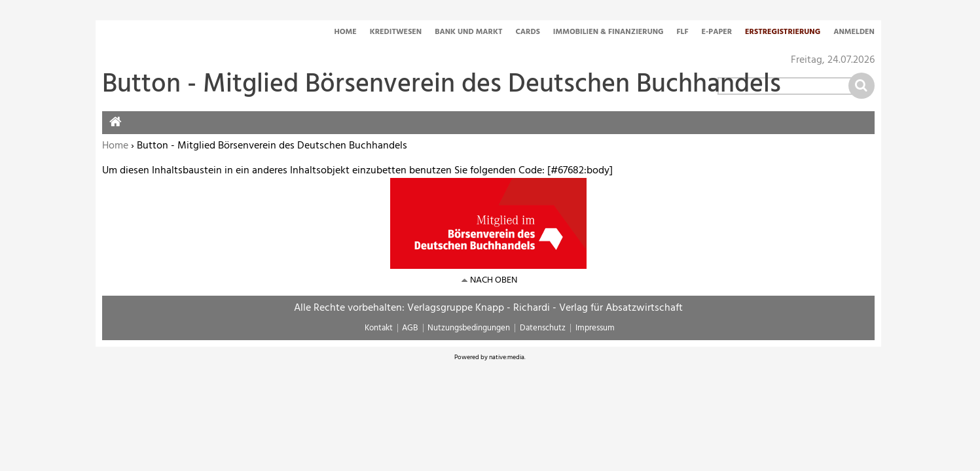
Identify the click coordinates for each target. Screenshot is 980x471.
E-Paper (717, 33)
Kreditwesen (396, 33)
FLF (683, 33)
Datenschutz (543, 328)
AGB (410, 328)
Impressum (595, 328)
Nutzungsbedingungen (469, 328)
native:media (507, 357)
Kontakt (379, 328)
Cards (527, 33)
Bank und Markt (468, 33)
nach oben (494, 280)
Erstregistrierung (783, 33)
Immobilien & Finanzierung (608, 33)
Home (345, 33)
